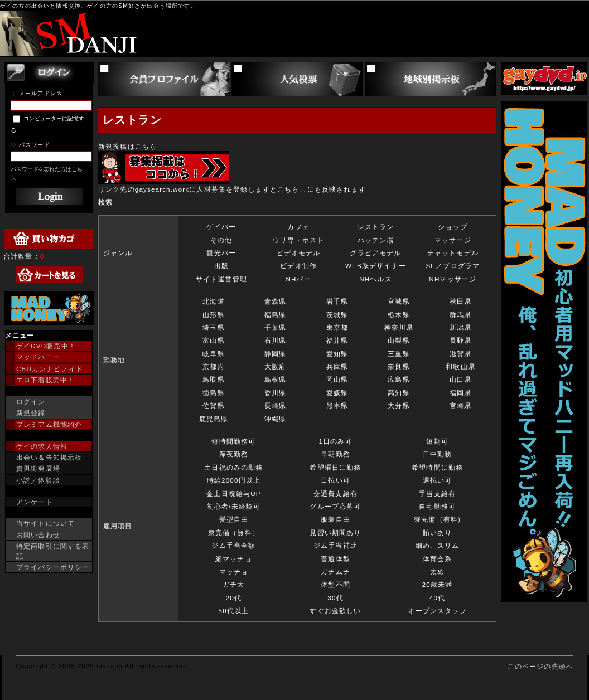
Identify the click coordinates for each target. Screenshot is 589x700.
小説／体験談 (38, 480)
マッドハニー (38, 357)
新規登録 (31, 413)
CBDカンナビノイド (50, 369)
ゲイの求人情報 (42, 446)
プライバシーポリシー (53, 567)
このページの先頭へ (540, 666)
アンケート (35, 502)
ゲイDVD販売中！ (46, 346)
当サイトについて (45, 523)
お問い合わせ (38, 535)
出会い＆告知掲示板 (49, 457)
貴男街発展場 (38, 468)
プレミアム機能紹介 (49, 424)
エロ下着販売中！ (45, 380)
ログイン (31, 402)
